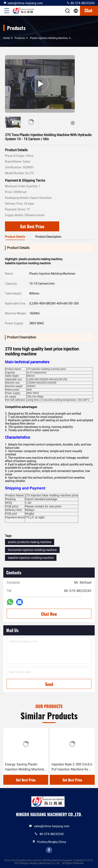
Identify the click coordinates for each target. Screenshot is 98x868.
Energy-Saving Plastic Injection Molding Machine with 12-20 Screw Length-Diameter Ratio (24, 767)
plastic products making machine (30, 542)
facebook (49, 850)
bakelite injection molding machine (31, 558)
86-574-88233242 (81, 3)
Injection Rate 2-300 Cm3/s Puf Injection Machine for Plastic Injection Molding (72, 767)
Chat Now (49, 614)
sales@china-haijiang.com (23, 3)
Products (20, 38)
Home (7, 38)
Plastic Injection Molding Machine (49, 38)
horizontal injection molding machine (32, 550)
